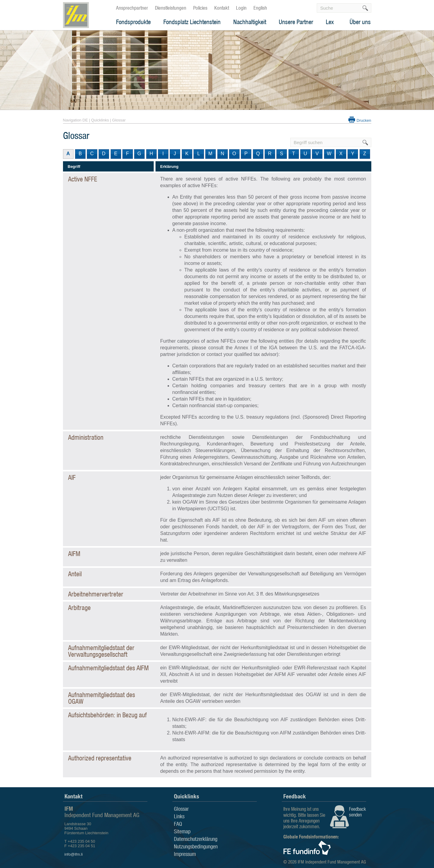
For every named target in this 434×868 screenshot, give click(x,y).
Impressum (185, 854)
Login (241, 8)
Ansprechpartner (132, 8)
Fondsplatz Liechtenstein (192, 22)
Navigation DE (75, 120)
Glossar (119, 120)
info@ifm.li (74, 854)
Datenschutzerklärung (196, 839)
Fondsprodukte (133, 22)
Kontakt (222, 8)
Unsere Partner (296, 22)
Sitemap (182, 831)
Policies (200, 8)
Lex (330, 22)
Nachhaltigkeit (250, 22)
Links (179, 816)
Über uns (360, 22)
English (260, 8)
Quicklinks (100, 120)
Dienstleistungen (171, 8)
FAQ (178, 824)
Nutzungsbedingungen (196, 846)
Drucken (364, 120)
